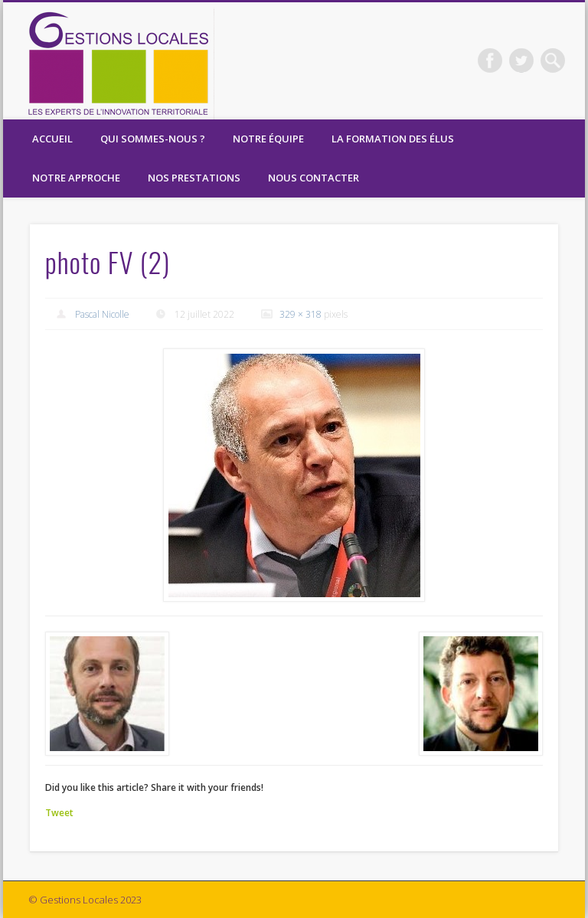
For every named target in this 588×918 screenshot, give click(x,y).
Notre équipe (268, 139)
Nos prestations (194, 178)
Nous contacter (314, 178)
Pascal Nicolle (102, 314)
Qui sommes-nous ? (153, 139)
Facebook (490, 60)
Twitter (521, 60)
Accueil (52, 139)
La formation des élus (393, 139)
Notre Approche (76, 178)
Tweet (59, 813)
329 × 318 (301, 314)
